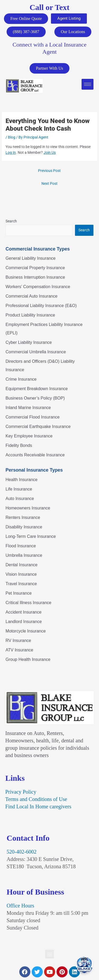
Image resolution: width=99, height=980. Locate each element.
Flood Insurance (21, 546)
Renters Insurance (23, 517)
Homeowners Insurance (28, 508)
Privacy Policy (21, 792)
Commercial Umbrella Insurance (36, 352)
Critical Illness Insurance (28, 603)
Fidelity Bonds (19, 445)
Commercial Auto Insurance (32, 296)
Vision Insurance (21, 574)
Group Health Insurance (28, 659)
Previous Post (49, 171)
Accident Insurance (23, 612)
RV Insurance (18, 640)
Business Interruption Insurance (35, 277)
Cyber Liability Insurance (29, 342)
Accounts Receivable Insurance (35, 455)
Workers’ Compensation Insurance (38, 287)
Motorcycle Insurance (26, 631)
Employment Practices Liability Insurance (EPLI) (44, 329)
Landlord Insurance (24, 622)
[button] (49, 954)
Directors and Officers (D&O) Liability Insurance (40, 366)
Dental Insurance (22, 565)
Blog (12, 137)
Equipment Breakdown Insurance (37, 389)
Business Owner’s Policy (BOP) (35, 398)
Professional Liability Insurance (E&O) (41, 306)
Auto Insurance (20, 499)
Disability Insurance (24, 527)
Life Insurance (19, 489)
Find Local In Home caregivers (38, 807)
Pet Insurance (19, 593)
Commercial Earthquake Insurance (38, 427)
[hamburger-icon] (88, 84)
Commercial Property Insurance (35, 268)
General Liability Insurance (30, 258)
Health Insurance (22, 480)
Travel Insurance (21, 584)
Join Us (50, 152)
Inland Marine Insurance (28, 408)
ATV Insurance (19, 650)
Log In (11, 152)
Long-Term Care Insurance (31, 536)
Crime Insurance (21, 379)
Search (11, 221)
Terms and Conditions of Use (36, 799)
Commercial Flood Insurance (33, 417)
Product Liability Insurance (30, 315)
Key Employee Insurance (29, 436)
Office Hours (20, 906)
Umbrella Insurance (24, 555)
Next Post (49, 183)
